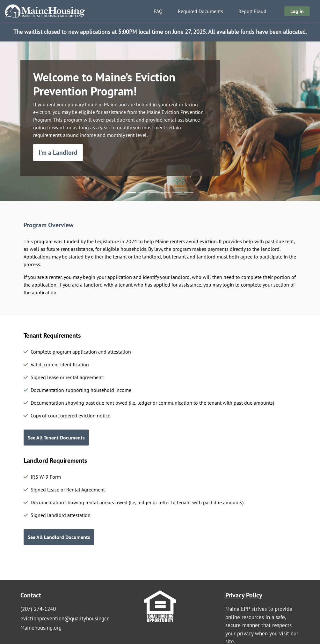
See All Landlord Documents (59, 537)
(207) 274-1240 (38, 609)
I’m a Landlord (58, 153)
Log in (297, 11)
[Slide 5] (177, 192)
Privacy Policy (244, 595)
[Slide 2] (143, 192)
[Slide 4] (166, 192)
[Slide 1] (131, 192)
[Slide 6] (189, 192)
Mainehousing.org (41, 628)
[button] (8, 121)
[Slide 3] (154, 192)
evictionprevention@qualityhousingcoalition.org (77, 618)
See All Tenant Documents (56, 438)
